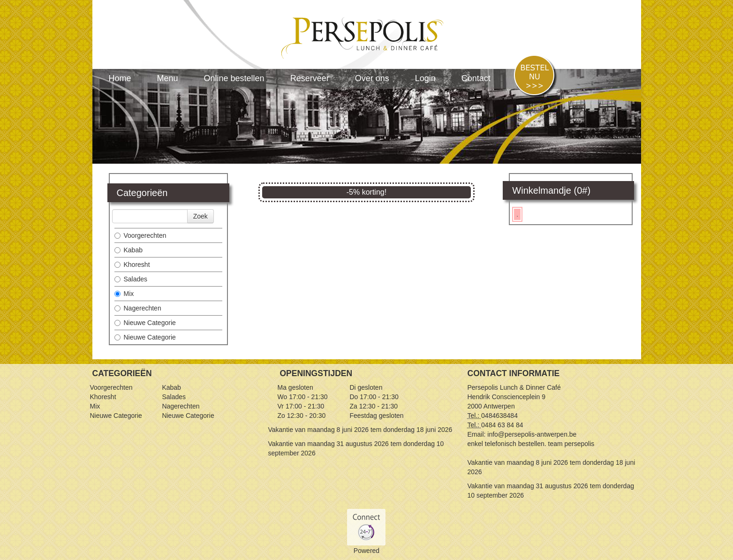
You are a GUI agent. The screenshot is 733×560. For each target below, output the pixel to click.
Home (120, 78)
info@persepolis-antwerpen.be (532, 434)
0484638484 (499, 416)
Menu (168, 78)
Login (425, 78)
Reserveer (310, 78)
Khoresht (132, 265)
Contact (476, 78)
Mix (124, 294)
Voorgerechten (140, 235)
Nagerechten (138, 308)
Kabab (128, 250)
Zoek (200, 216)
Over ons (372, 78)
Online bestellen (234, 78)
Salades (131, 279)
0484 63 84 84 (502, 425)
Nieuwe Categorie (145, 323)
